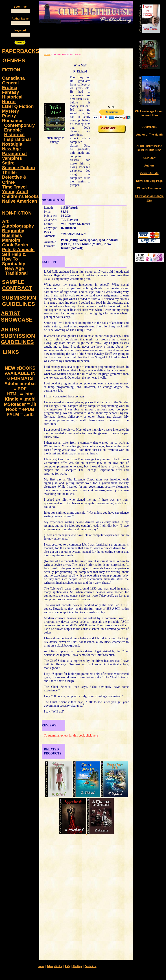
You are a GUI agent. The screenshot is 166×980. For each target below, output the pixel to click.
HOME (47, 54)
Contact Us (91, 966)
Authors (149, 166)
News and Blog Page (149, 181)
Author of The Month (149, 135)
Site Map (77, 966)
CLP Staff (149, 158)
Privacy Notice (55, 966)
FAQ (67, 966)
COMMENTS (149, 127)
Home (41, 966)
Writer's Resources (150, 189)
